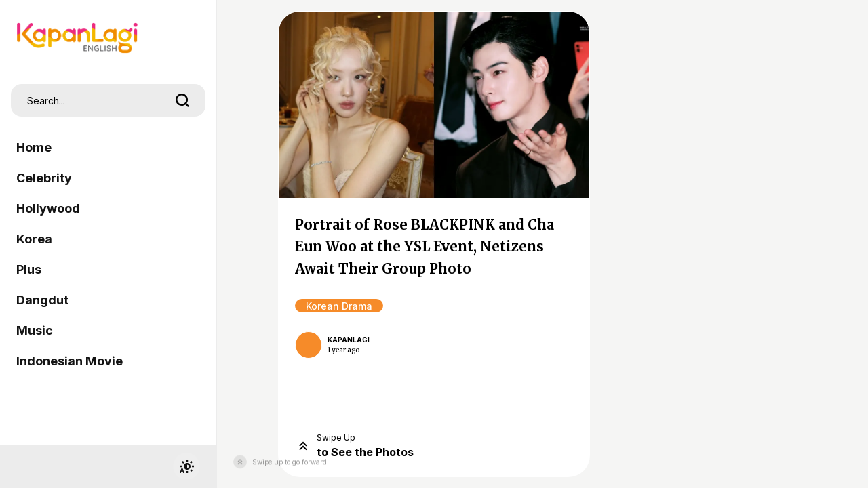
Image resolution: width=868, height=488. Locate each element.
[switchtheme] (186, 466)
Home (34, 147)
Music (35, 330)
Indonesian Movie (70, 361)
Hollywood (48, 208)
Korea (34, 239)
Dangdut (42, 300)
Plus (29, 269)
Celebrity (44, 178)
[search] (182, 100)
